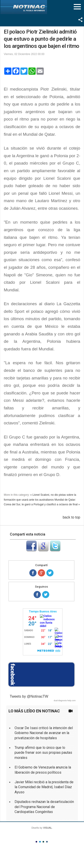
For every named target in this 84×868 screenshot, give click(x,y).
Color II (40, 842)
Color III (43, 842)
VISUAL (47, 828)
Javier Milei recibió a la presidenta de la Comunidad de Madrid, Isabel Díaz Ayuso (44, 787)
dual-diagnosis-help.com (65, 701)
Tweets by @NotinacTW (29, 696)
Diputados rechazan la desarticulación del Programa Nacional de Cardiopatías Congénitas (44, 807)
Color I (36, 842)
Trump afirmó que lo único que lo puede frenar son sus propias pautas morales (43, 753)
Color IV (47, 842)
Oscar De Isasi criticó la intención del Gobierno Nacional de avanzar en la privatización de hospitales (44, 733)
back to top (71, 517)
